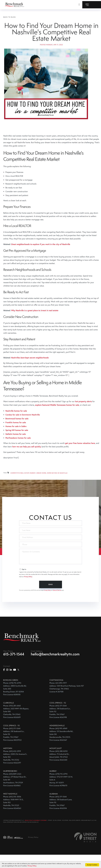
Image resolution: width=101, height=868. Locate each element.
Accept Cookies (92, 865)
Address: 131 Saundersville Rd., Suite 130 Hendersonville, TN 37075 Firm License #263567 (61, 748)
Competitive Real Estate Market (23, 485)
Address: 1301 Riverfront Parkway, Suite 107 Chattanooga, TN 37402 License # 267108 (67, 702)
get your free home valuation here (80, 455)
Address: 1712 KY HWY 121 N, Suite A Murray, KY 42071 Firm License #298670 (61, 794)
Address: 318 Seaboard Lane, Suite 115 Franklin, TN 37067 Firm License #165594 (61, 817)
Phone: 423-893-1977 (58, 696)
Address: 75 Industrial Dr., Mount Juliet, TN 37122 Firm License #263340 (60, 770)
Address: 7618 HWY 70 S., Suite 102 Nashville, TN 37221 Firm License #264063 (13, 817)
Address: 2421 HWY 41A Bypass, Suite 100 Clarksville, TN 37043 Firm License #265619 (16, 726)
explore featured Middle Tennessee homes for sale (57, 417)
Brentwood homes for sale (17, 431)
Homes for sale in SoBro (16, 439)
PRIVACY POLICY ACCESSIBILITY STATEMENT (36, 833)
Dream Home (41, 485)
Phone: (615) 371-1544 (58, 719)
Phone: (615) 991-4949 (58, 741)
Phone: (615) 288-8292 (59, 764)
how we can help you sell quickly (27, 459)
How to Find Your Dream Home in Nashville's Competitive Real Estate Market (51, 38)
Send (50, 597)
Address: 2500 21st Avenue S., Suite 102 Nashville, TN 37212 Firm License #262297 (15, 771)
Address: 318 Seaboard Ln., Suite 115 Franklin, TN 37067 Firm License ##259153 (14, 748)
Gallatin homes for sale (16, 446)
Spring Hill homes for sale (17, 442)
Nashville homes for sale (16, 423)
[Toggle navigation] (92, 5)
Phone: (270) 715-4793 (12, 696)
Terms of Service (57, 603)
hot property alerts (83, 414)
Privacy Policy (28, 589)
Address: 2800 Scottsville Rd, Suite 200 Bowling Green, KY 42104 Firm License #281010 (15, 703)
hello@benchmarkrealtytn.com (55, 667)
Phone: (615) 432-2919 (12, 764)
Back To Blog (10, 17)
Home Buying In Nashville (57, 485)
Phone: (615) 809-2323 (12, 787)
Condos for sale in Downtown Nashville (23, 427)
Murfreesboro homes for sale (18, 450)
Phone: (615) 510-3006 (12, 809)
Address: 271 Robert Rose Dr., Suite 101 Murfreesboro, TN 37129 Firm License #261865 (15, 794)
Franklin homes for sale (16, 435)
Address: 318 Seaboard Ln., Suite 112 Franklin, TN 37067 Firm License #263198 (60, 726)
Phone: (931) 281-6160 (12, 719)
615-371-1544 (14, 667)
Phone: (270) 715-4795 (59, 787)
